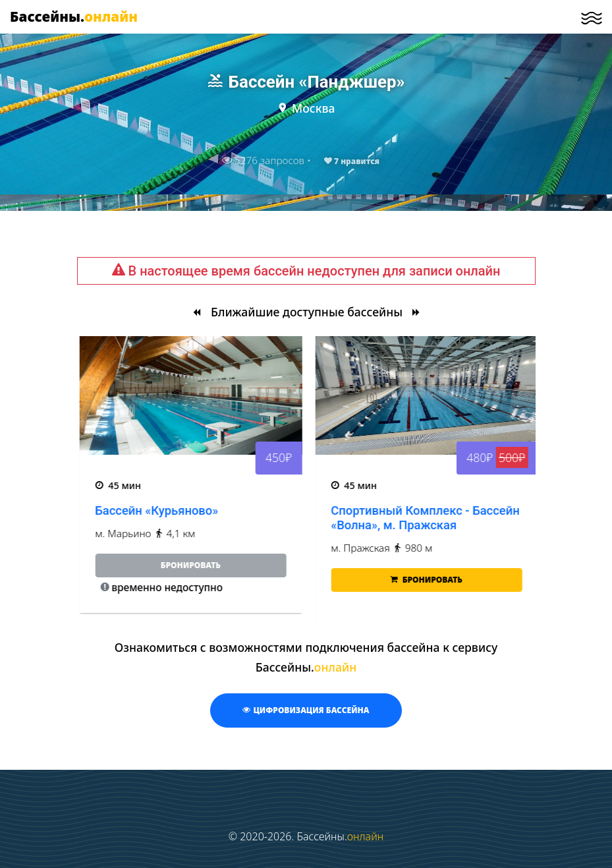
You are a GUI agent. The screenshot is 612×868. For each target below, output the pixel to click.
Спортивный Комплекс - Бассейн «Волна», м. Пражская (478, 518)
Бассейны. (74, 16)
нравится (352, 161)
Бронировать (479, 580)
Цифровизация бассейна (306, 710)
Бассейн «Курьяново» (209, 510)
